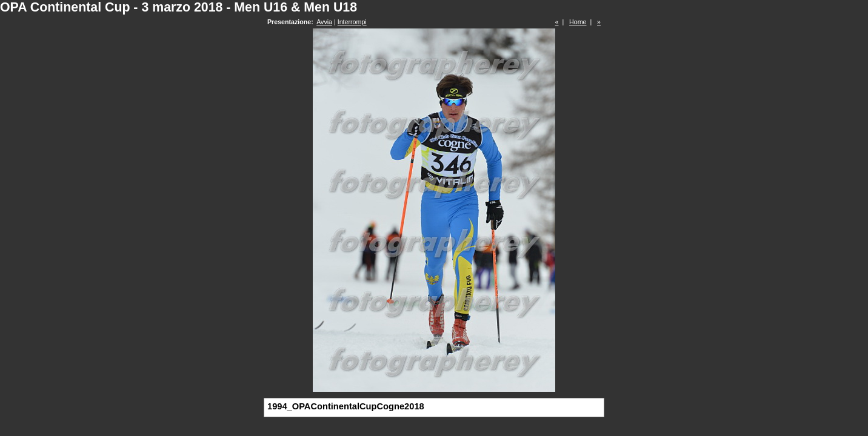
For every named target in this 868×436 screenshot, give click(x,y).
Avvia (324, 22)
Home (578, 22)
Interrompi (352, 22)
